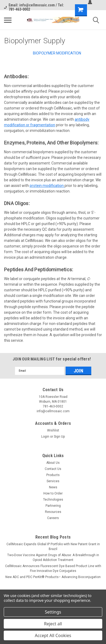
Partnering (53, 506)
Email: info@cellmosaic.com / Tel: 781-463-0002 (34, 7)
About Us (53, 463)
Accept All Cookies (53, 635)
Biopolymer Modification (57, 53)
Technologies (53, 500)
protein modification (47, 186)
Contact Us (53, 469)
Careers (53, 518)
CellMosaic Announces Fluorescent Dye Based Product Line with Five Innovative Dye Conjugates (53, 568)
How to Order (53, 493)
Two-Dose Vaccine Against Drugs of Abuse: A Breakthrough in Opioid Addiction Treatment (53, 557)
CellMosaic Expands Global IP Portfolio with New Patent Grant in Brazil (53, 547)
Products (53, 475)
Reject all (53, 624)
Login (45, 437)
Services (53, 481)
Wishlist (53, 430)
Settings (53, 612)
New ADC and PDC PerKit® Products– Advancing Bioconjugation (53, 577)
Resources (53, 512)
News (53, 487)
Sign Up (59, 437)
